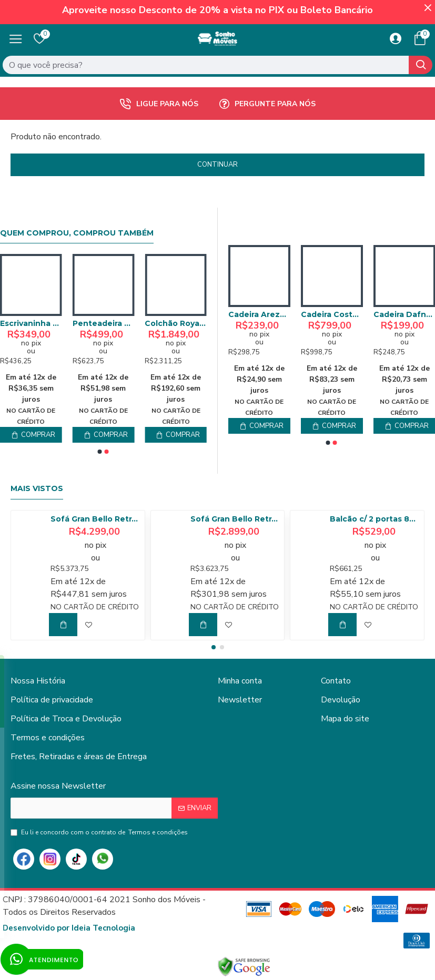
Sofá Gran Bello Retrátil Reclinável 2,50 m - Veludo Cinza (236, 519)
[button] (100, 452)
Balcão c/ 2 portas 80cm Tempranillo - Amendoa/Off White (375, 519)
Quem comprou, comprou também (77, 233)
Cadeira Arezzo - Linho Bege (332, 314)
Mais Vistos (37, 489)
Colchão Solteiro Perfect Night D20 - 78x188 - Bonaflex (31, 323)
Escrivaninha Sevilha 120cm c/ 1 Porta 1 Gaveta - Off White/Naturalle (176, 323)
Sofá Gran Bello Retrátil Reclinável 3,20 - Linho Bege (96, 519)
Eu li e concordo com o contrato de (100, 832)
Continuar (217, 165)
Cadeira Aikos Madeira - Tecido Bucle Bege (259, 314)
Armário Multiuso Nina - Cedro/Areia (104, 323)
